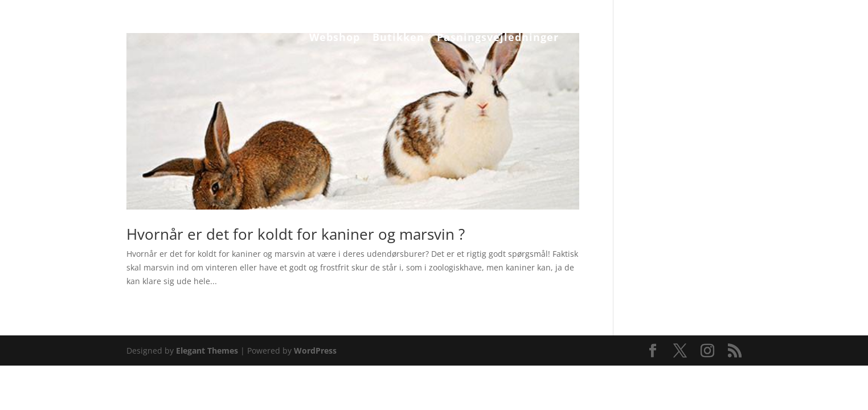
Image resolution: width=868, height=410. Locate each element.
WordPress (315, 350)
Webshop (335, 38)
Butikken (398, 38)
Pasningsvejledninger (498, 38)
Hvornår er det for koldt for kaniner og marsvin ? (298, 234)
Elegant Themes (207, 350)
